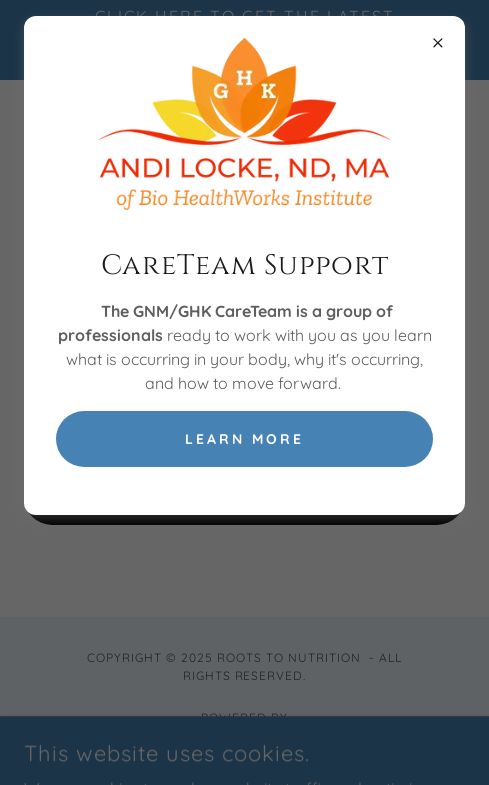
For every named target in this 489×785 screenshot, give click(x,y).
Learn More (244, 439)
